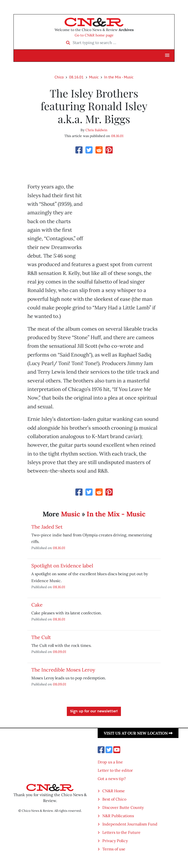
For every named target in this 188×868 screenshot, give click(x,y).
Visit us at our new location (138, 733)
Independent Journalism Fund (130, 824)
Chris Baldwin (96, 130)
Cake (37, 605)
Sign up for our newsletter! (94, 711)
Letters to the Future (121, 832)
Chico (59, 77)
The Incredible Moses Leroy (63, 670)
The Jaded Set (47, 527)
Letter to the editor (115, 770)
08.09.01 (59, 652)
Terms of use (114, 849)
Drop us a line (110, 762)
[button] (167, 55)
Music (94, 77)
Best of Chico (114, 799)
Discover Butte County (123, 807)
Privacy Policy (115, 841)
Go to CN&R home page (94, 35)
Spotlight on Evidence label (62, 566)
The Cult (41, 637)
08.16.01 (76, 77)
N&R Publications (118, 816)
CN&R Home (114, 791)
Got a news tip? (112, 779)
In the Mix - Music (119, 77)
